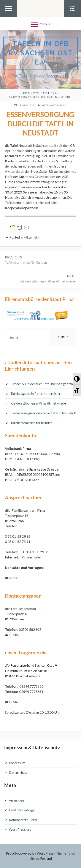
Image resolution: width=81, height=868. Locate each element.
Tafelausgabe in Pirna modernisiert (36, 393)
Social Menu (72, 17)
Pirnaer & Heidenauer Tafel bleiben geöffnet (43, 384)
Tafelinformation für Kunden (31, 423)
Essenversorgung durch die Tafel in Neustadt (43, 413)
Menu (45, 24)
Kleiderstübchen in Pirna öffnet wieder (39, 403)
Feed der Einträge (22, 810)
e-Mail (14, 578)
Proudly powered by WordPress (30, 853)
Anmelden (16, 800)
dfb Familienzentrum (20, 609)
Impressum (17, 763)
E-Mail (14, 635)
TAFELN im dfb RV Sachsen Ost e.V (41, 53)
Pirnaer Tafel (31, 557)
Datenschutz (18, 772)
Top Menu (9, 17)
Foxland (46, 858)
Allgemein (31, 237)
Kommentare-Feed (23, 820)
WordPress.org (20, 829)
